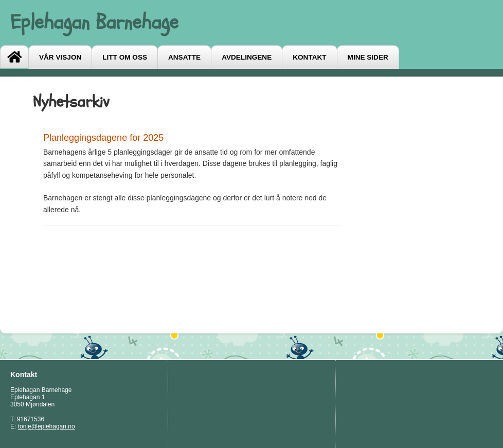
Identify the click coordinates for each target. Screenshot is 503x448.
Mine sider (368, 57)
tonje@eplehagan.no (47, 426)
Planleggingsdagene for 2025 (103, 138)
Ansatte (184, 57)
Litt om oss (125, 57)
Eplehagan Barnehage (94, 22)
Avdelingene (247, 57)
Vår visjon (60, 57)
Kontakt (309, 57)
